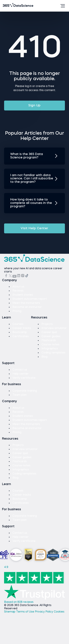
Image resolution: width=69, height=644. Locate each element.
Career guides (51, 336)
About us (18, 287)
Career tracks (22, 328)
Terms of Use (25, 612)
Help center (20, 374)
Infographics (50, 349)
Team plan (20, 395)
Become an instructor (27, 307)
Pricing (17, 311)
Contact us (20, 370)
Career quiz (49, 332)
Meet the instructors (26, 303)
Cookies (59, 612)
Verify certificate (24, 378)
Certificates (21, 336)
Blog (44, 357)
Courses (18, 324)
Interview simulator (54, 328)
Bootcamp (20, 332)
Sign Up (34, 106)
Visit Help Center (34, 228)
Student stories (23, 295)
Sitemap (10, 612)
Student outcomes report (30, 299)
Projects (47, 324)
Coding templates (53, 353)
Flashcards (49, 341)
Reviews (18, 291)
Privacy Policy (44, 612)
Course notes (50, 345)
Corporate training (25, 391)
